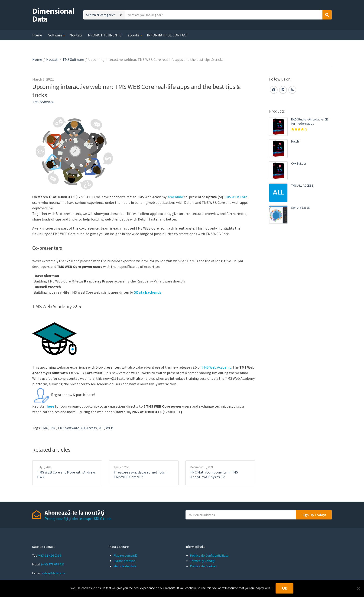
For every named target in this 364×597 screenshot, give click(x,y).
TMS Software (73, 59)
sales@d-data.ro (53, 573)
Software (55, 35)
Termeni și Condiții (203, 561)
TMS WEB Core (236, 197)
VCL (101, 428)
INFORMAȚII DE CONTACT (168, 35)
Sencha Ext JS (301, 208)
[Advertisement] (300, 308)
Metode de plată (125, 566)
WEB (110, 428)
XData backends (148, 292)
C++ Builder (299, 163)
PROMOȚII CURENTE (105, 35)
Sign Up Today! (314, 515)
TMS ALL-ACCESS (302, 185)
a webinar (175, 197)
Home (37, 35)
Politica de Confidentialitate (209, 555)
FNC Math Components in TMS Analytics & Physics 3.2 (214, 474)
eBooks (134, 35)
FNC (53, 428)
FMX (45, 428)
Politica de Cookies (203, 566)
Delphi (295, 141)
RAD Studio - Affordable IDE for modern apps (309, 121)
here (51, 406)
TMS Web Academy (216, 367)
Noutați (76, 35)
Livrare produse (125, 561)
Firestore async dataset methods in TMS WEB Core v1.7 (141, 474)
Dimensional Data (53, 15)
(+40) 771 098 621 (53, 564)
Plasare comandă (125, 555)
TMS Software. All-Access (77, 428)
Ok (284, 588)
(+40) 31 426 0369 (49, 555)
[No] (358, 588)
